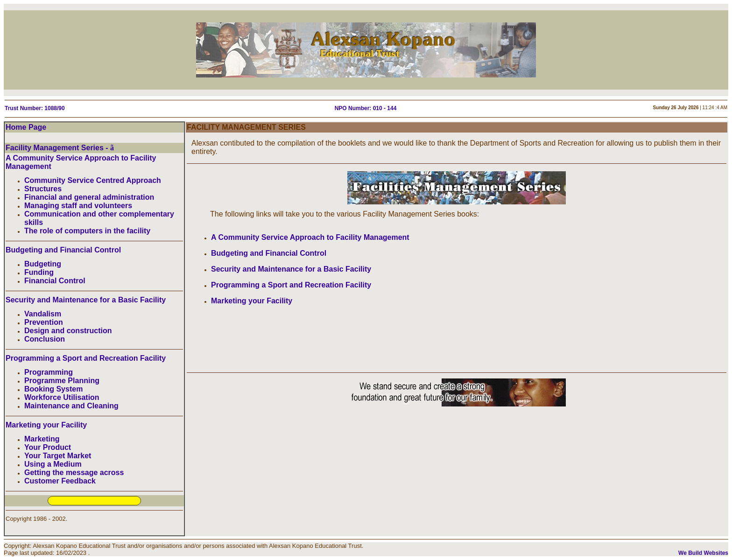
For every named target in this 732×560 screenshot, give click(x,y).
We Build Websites (703, 553)
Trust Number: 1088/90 (35, 108)
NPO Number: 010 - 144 (366, 108)
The (217, 214)
